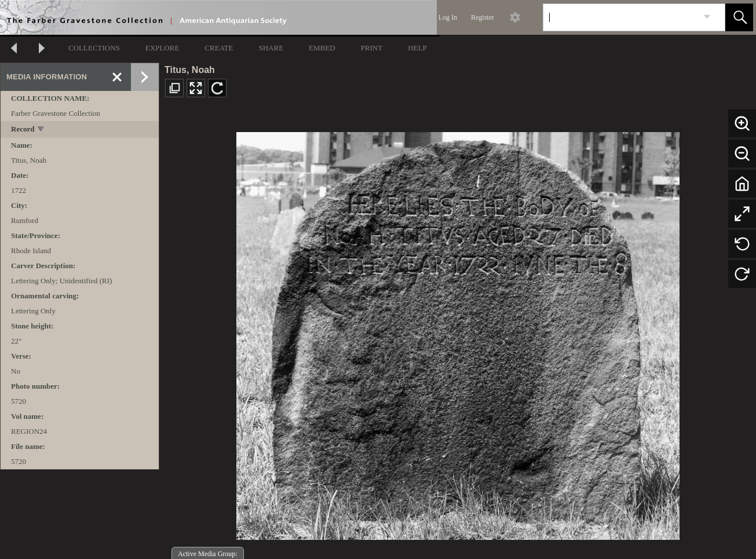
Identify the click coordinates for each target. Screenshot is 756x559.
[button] (739, 17)
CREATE (219, 48)
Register (483, 17)
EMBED (322, 48)
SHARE (271, 48)
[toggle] (41, 130)
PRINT (372, 48)
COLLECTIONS (94, 48)
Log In (448, 17)
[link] (707, 17)
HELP (417, 48)
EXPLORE (162, 48)
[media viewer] (458, 333)
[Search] (620, 17)
